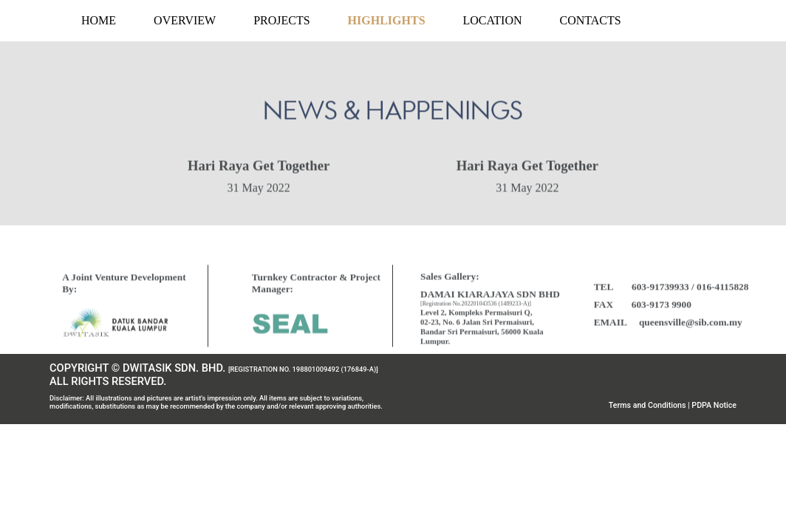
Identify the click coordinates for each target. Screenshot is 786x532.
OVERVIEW (185, 20)
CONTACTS (591, 20)
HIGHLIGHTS (387, 20)
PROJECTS (281, 20)
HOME (99, 20)
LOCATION (493, 20)
